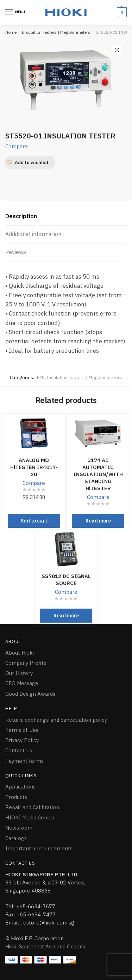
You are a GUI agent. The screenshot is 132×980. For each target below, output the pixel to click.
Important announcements (39, 848)
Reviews (16, 252)
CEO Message (22, 683)
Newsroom (19, 828)
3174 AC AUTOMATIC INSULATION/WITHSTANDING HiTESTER (98, 474)
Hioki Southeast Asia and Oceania (46, 946)
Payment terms (24, 761)
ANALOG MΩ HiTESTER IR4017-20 (34, 467)
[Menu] (16, 12)
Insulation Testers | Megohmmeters (56, 32)
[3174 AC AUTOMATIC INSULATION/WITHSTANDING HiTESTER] (98, 433)
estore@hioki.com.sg (49, 923)
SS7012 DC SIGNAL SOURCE (66, 580)
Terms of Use (22, 730)
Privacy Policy (22, 740)
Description (21, 216)
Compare (17, 146)
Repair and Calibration (32, 807)
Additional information (33, 234)
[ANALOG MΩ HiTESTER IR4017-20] (34, 433)
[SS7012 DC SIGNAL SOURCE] (66, 549)
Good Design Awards (30, 694)
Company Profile (26, 663)
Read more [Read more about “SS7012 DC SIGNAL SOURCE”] (66, 616)
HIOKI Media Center (30, 817)
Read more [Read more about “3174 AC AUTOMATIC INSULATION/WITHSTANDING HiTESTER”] (98, 521)
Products (16, 797)
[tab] (66, 217)
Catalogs (16, 838)
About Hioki (20, 653)
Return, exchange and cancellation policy (56, 720)
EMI (41, 378)
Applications (20, 787)
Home (11, 32)
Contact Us (19, 750)
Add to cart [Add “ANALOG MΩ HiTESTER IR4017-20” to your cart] (34, 521)
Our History (19, 673)
